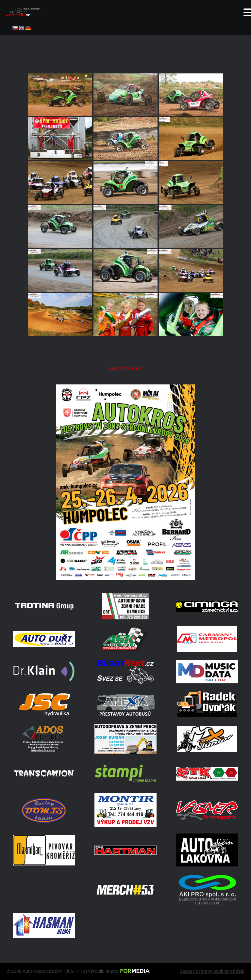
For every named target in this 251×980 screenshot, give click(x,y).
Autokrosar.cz (125, 369)
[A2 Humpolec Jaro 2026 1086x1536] (125, 578)
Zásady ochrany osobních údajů (212, 971)
